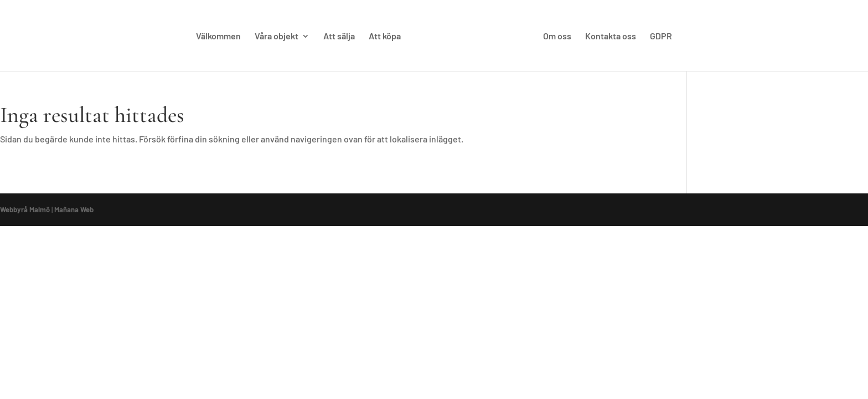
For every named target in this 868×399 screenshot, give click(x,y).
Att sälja (339, 37)
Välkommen (218, 37)
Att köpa (385, 37)
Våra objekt (277, 37)
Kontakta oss (611, 37)
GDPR (661, 37)
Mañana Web (74, 209)
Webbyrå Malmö (25, 209)
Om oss (557, 37)
